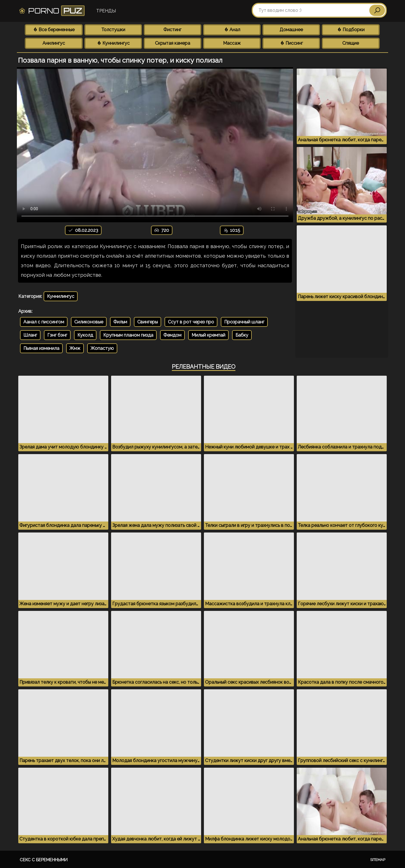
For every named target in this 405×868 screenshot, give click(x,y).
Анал (232, 30)
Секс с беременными (44, 860)
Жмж (75, 348)
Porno (52, 11)
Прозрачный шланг (244, 322)
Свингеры (148, 322)
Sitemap (378, 860)
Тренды (106, 11)
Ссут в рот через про (191, 322)
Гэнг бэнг (57, 335)
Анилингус (54, 43)
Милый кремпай (208, 335)
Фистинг (172, 30)
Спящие (351, 43)
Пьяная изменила (41, 348)
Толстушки (113, 30)
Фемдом (172, 335)
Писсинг (291, 43)
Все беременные (54, 30)
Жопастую (102, 348)
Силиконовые (89, 322)
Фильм (120, 322)
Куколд (85, 335)
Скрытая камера (173, 43)
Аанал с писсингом (44, 322)
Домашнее (291, 30)
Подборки (351, 30)
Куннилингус (113, 43)
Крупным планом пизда (128, 335)
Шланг (30, 335)
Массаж (232, 43)
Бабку (242, 335)
